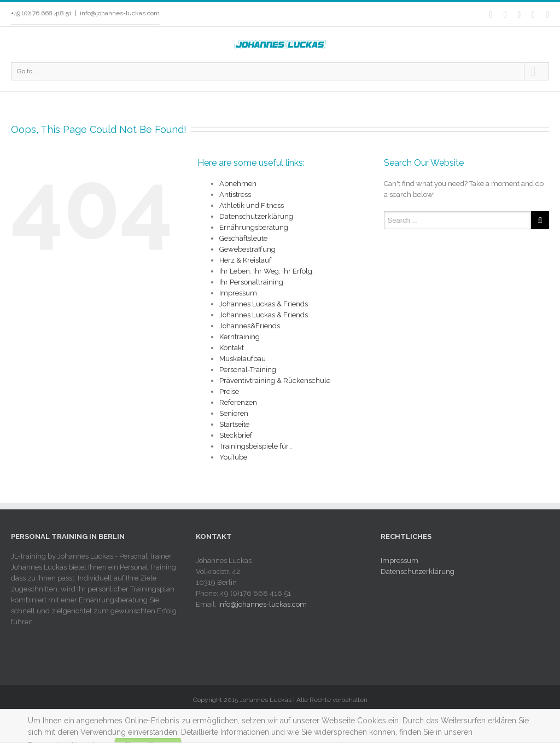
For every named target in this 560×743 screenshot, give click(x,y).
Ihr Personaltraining (251, 282)
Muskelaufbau (243, 359)
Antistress (235, 195)
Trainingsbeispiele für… (256, 446)
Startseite (234, 424)
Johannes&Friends (250, 326)
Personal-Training (248, 370)
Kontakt (232, 348)
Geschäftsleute (243, 238)
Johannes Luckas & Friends (264, 304)
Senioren (234, 413)
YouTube (233, 457)
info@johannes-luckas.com (120, 13)
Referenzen (238, 402)
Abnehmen (238, 184)
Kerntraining (240, 337)
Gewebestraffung (247, 249)
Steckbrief (236, 435)
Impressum (238, 293)
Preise (229, 391)
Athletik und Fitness (252, 205)
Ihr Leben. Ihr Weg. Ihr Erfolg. (267, 271)
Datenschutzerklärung (256, 216)
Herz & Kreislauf (245, 260)
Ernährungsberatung (254, 227)
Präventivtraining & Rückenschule (275, 381)
